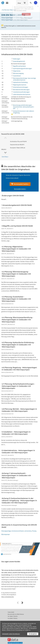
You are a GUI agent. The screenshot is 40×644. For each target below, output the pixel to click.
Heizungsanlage (6, 531)
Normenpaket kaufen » (20, 184)
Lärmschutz (28, 531)
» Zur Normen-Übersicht (8, 10)
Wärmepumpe (6, 534)
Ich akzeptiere (33, 634)
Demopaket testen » (20, 189)
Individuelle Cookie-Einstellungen (11, 634)
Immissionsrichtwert (18, 531)
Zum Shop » (5, 157)
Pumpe (34, 531)
